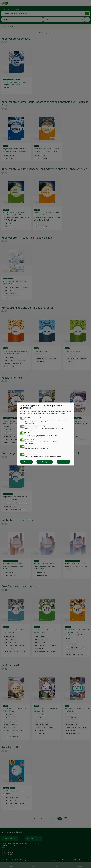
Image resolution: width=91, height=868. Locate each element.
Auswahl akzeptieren (45, 462)
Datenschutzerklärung (55, 413)
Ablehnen (26, 462)
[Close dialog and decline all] (71, 405)
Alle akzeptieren (64, 462)
